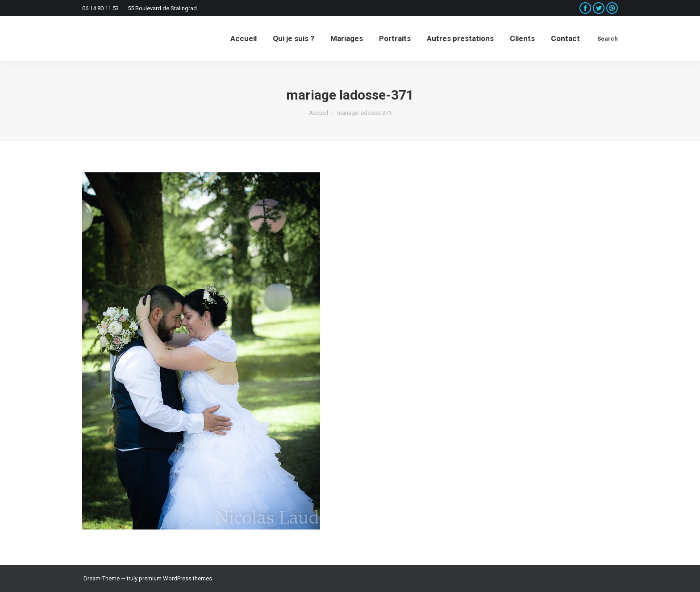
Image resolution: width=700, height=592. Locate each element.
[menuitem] (244, 38)
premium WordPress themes (175, 578)
